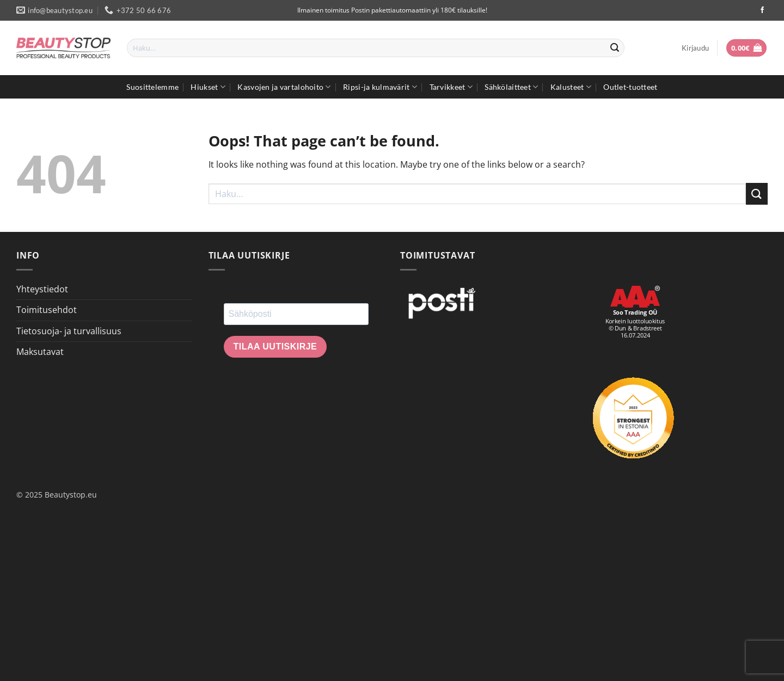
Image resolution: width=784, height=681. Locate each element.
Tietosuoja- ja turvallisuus (69, 331)
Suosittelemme (152, 87)
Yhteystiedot (42, 289)
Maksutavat (40, 352)
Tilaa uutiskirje (275, 346)
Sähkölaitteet (511, 87)
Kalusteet (571, 87)
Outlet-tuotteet (630, 87)
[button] (695, 48)
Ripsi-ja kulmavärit (380, 87)
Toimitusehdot (47, 310)
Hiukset (208, 87)
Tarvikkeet (451, 87)
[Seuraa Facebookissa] (762, 10)
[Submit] (615, 48)
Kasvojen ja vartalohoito (284, 87)
